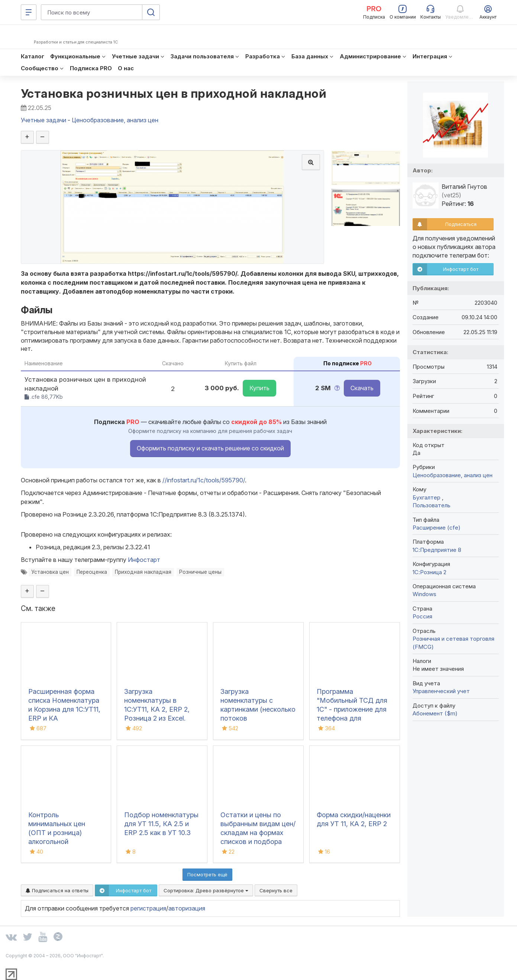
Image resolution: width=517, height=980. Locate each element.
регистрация (148, 908)
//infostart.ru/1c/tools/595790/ (204, 480)
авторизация (187, 908)
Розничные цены (200, 572)
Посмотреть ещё (207, 874)
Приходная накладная (143, 572)
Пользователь (432, 505)
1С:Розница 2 (429, 572)
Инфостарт (144, 560)
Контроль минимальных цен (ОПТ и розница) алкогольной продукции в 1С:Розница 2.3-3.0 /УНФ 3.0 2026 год (60, 842)
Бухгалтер (427, 497)
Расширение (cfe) (437, 528)
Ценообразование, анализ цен (453, 475)
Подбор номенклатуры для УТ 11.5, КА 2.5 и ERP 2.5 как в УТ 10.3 (161, 824)
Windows (424, 594)
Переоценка (92, 572)
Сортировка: (206, 890)
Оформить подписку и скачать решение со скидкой (210, 448)
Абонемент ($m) (435, 713)
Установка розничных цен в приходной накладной (174, 93)
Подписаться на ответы (57, 890)
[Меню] (29, 12)
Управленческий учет (441, 691)
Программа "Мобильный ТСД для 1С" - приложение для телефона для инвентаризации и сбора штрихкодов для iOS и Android (354, 718)
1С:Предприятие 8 (437, 550)
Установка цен (50, 572)
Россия (422, 616)
